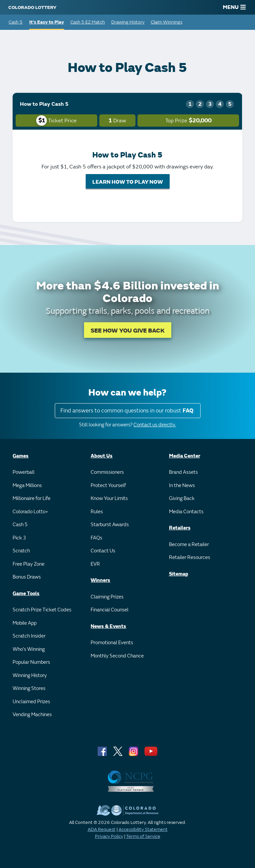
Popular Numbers (31, 662)
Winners (100, 580)
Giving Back (182, 498)
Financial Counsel (110, 610)
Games (21, 456)
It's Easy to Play (47, 22)
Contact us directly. (155, 425)
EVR (95, 564)
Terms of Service (143, 836)
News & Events (108, 626)
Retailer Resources (190, 558)
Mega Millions (27, 486)
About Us (102, 456)
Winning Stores (29, 688)
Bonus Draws (27, 577)
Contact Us (103, 551)
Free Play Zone (29, 564)
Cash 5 (16, 22)
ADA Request (102, 829)
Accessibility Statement (143, 829)
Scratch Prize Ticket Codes (42, 610)
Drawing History (128, 22)
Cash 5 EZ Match (88, 22)
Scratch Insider (29, 636)
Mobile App (25, 623)
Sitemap (179, 574)
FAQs (96, 538)
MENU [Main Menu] (234, 7)
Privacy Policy (109, 836)
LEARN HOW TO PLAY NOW (128, 182)
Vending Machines (32, 715)
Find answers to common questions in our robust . (128, 411)
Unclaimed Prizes (31, 702)
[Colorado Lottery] (32, 7)
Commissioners (107, 472)
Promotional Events (112, 643)
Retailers (180, 528)
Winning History (30, 676)
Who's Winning (29, 649)
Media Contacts (186, 512)
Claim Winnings (167, 22)
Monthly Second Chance (117, 656)
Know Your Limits (109, 498)
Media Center (185, 456)
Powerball (24, 472)
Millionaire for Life (32, 498)
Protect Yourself (108, 486)
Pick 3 (19, 538)
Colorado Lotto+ (30, 512)
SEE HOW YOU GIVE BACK (128, 331)
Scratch (21, 551)
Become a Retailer (189, 545)
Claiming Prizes (107, 597)
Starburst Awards (110, 525)
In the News (182, 486)
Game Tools (26, 594)
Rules (97, 512)
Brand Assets (183, 472)
